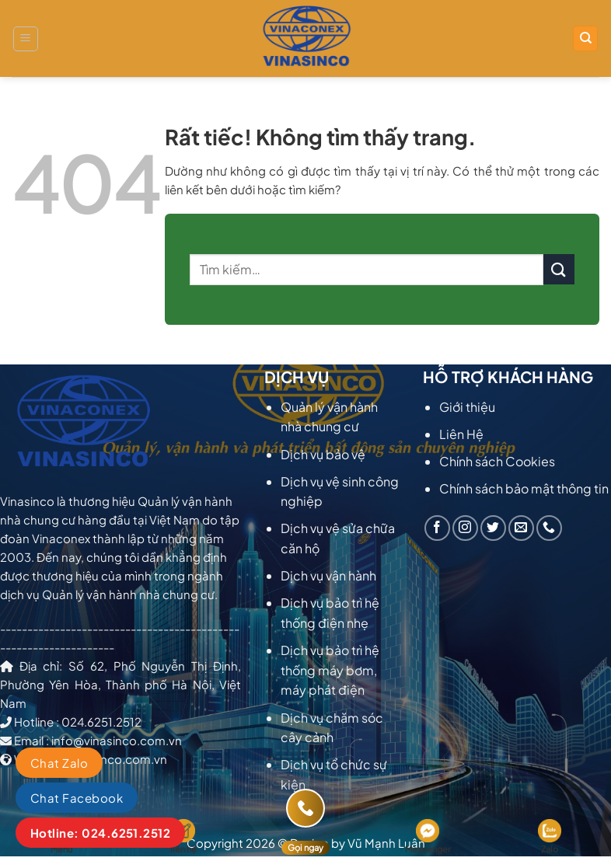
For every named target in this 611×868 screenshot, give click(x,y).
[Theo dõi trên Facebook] (437, 528)
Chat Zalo (59, 763)
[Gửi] (559, 269)
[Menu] (26, 39)
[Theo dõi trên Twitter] (493, 528)
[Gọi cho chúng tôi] (549, 528)
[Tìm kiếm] (585, 38)
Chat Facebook (77, 798)
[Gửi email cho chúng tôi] (521, 528)
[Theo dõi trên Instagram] (465, 528)
